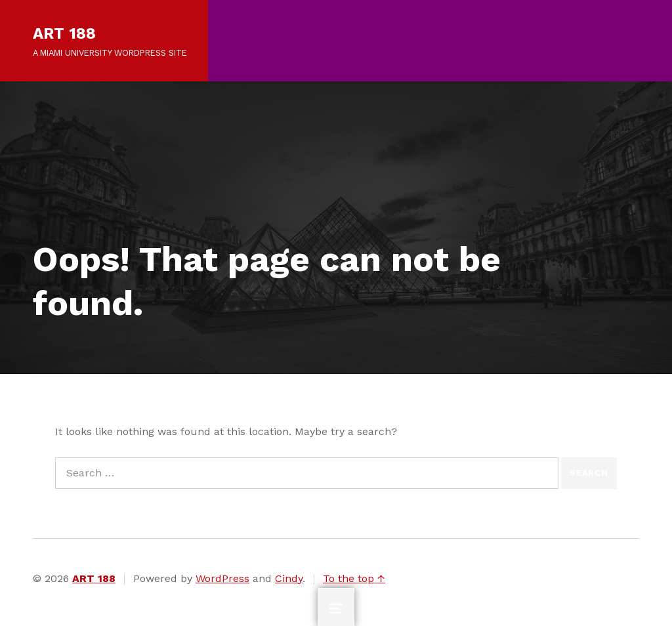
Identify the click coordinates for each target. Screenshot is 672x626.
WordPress (222, 578)
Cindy (289, 578)
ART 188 (64, 33)
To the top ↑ (354, 578)
